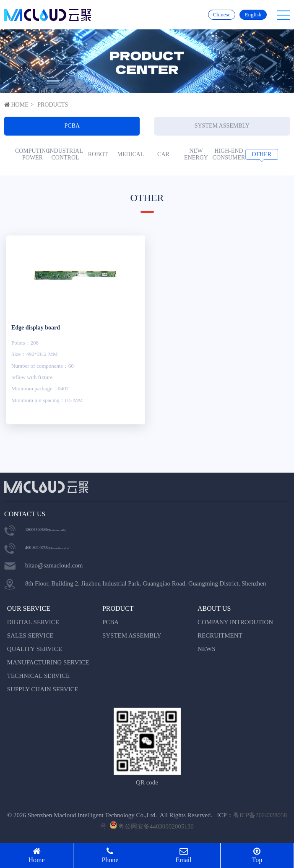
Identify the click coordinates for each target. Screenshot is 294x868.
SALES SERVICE (30, 635)
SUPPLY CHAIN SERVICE (43, 689)
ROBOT (98, 154)
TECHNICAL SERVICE (39, 676)
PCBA (72, 126)
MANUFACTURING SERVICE (48, 662)
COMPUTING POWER (33, 154)
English (253, 14)
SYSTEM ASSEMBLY (222, 126)
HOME (20, 105)
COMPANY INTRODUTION (235, 622)
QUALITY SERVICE (35, 649)
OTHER (261, 154)
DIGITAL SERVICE (33, 622)
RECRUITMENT (220, 635)
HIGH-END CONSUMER (229, 154)
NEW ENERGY (196, 154)
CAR (163, 154)
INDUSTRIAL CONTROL (65, 154)
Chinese (222, 14)
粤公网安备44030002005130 (156, 826)
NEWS (207, 649)
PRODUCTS (53, 105)
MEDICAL (131, 154)
